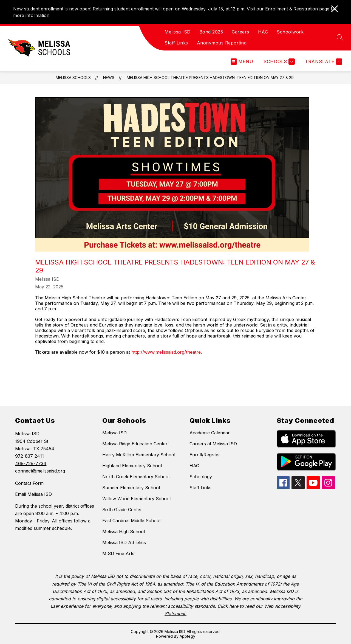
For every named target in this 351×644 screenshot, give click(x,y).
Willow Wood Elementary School (136, 499)
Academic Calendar (210, 433)
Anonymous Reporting (222, 43)
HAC (263, 32)
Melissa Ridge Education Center (135, 444)
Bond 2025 (211, 32)
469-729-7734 (31, 463)
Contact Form (29, 483)
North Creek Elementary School (136, 477)
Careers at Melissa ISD (213, 444)
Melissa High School (124, 531)
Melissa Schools (73, 78)
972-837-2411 (29, 456)
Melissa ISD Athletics (124, 542)
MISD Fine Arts (118, 553)
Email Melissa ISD (33, 494)
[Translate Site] (323, 62)
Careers (240, 32)
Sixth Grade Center (122, 510)
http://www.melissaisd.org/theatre (166, 352)
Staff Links (176, 43)
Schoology (201, 477)
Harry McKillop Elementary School (139, 455)
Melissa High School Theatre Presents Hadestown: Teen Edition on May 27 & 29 (210, 78)
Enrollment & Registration (291, 9)
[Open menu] (242, 62)
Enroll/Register (205, 455)
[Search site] (340, 37)
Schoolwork (290, 32)
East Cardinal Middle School (131, 521)
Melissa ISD (178, 32)
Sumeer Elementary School (131, 488)
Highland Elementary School (132, 466)
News (109, 78)
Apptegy (187, 636)
